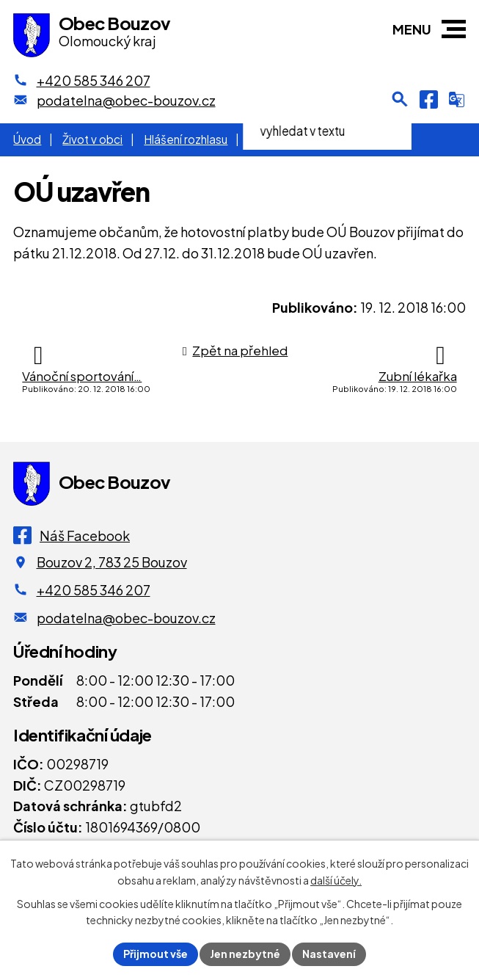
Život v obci (92, 139)
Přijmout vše (156, 954)
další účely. (336, 880)
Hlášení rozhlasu (186, 139)
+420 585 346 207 (94, 590)
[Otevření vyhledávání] (400, 99)
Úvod (27, 139)
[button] (454, 29)
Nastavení (329, 954)
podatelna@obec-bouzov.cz (126, 618)
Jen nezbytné (245, 954)
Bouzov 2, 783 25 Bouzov (112, 562)
